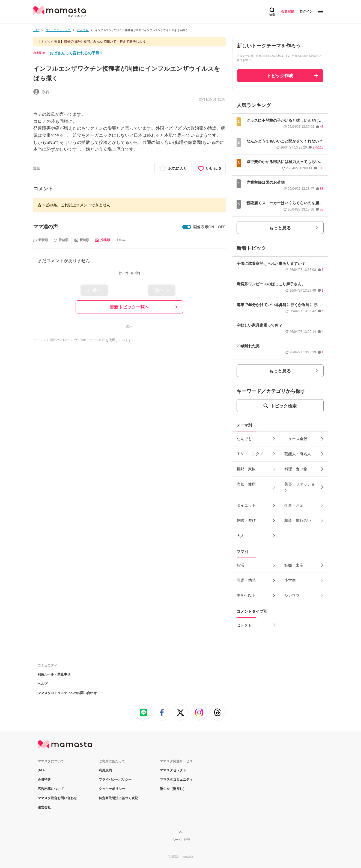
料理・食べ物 (296, 469)
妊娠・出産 (294, 565)
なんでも (244, 439)
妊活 (240, 565)
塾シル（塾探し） (173, 789)
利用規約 (105, 770)
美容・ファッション (300, 487)
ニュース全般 (296, 439)
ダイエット (246, 505)
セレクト (244, 625)
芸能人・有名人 (298, 454)
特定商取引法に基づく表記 (118, 798)
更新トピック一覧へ (129, 307)
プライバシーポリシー (115, 780)
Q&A (41, 770)
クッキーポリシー (112, 789)
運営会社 (44, 807)
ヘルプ (43, 684)
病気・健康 (246, 484)
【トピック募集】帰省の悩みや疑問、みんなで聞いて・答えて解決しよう (92, 42)
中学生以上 (246, 596)
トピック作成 (280, 76)
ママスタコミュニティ (176, 780)
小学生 (290, 580)
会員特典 (44, 780)
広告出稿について (51, 789)
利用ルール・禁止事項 (54, 674)
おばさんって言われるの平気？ (76, 53)
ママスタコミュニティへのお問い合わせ (67, 693)
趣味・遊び (246, 520)
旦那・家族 (246, 469)
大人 (240, 536)
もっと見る (280, 228)
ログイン (306, 11)
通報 (37, 168)
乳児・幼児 (246, 580)
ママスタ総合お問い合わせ (57, 798)
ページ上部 (181, 840)
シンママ (292, 596)
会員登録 (288, 11)
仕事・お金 (294, 505)
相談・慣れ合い (298, 520)
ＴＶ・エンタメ (250, 454)
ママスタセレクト (173, 770)
